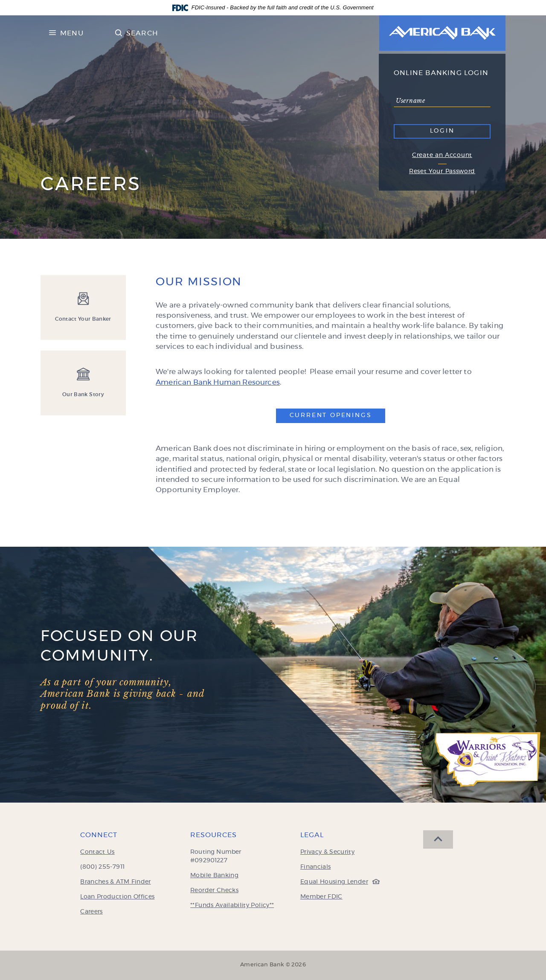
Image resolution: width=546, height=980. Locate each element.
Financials (316, 867)
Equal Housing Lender (338, 882)
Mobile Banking (214, 876)
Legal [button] (312, 835)
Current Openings (338, 415)
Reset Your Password (442, 171)
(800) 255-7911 (102, 867)
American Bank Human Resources (218, 382)
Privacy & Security (327, 852)
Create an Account (442, 155)
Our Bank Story (83, 394)
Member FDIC (321, 897)
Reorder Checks (214, 890)
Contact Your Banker (83, 319)
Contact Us (97, 852)
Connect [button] (99, 835)
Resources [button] (213, 835)
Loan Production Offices (117, 897)
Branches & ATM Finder (115, 882)
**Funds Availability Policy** (232, 905)
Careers (91, 912)
